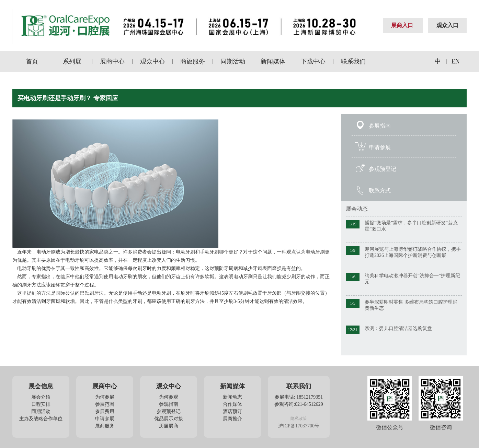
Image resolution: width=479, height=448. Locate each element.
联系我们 (353, 61)
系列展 (72, 61)
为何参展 (105, 397)
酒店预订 (232, 411)
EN (456, 61)
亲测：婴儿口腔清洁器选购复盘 (398, 328)
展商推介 (232, 419)
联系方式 (380, 191)
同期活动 (233, 61)
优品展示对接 (169, 419)
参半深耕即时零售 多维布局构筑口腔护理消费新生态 (411, 305)
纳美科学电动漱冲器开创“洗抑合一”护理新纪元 (412, 279)
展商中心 (112, 61)
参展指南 (380, 126)
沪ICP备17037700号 (299, 426)
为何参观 (169, 397)
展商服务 (105, 426)
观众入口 (447, 25)
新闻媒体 (273, 61)
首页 (32, 61)
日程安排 (41, 404)
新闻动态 (232, 397)
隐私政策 (299, 418)
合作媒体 (232, 404)
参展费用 (105, 411)
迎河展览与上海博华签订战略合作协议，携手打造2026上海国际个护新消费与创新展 (413, 252)
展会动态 (357, 209)
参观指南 (169, 404)
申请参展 (380, 147)
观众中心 (152, 61)
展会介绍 (41, 397)
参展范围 (105, 404)
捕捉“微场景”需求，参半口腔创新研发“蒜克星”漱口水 (411, 226)
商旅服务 (193, 61)
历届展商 (169, 426)
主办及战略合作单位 (41, 419)
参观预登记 (383, 169)
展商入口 (402, 25)
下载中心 (313, 61)
